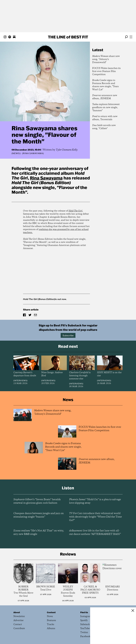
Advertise (18, 620)
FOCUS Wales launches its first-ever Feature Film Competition (106, 71)
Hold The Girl (75, 211)
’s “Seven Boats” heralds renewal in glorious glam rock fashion (37, 501)
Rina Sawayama (46, 178)
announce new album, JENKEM (105, 97)
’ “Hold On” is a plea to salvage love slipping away (95, 501)
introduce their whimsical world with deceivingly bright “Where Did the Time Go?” (95, 517)
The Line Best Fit (68, 37)
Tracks (51, 624)
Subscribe (68, 335)
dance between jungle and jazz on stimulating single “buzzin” (39, 515)
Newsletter (19, 616)
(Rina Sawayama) (33, 153)
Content (51, 612)
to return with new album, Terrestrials (105, 118)
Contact (18, 624)
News (16, 153)
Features (51, 620)
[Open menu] (131, 37)
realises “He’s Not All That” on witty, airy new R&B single (39, 532)
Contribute (19, 628)
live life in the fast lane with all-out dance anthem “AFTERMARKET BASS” (95, 532)
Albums (51, 628)
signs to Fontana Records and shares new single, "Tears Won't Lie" (105, 85)
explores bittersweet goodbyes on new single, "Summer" (106, 107)
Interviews (20, 381)
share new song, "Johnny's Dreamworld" (106, 59)
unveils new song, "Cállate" (104, 127)
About (17, 612)
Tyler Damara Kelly (67, 150)
